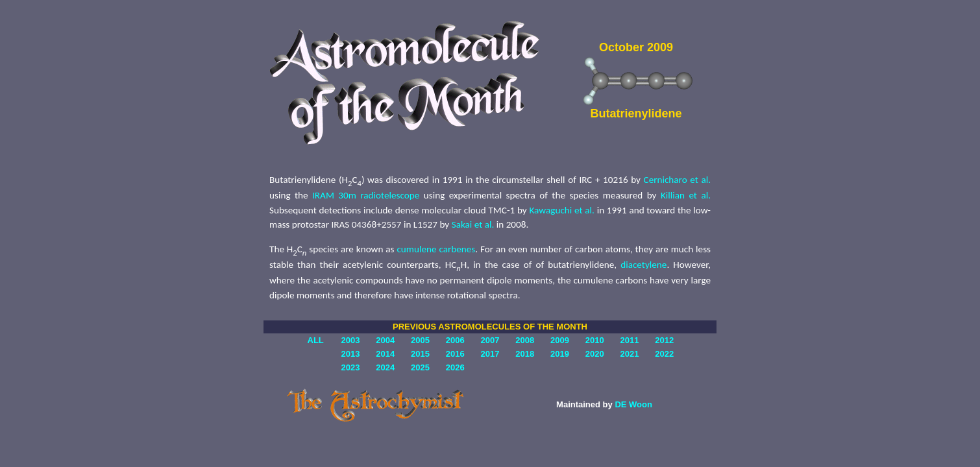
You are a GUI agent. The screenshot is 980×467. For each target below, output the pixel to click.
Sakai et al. (473, 224)
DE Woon (633, 404)
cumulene (416, 249)
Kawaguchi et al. (561, 210)
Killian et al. (686, 195)
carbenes (457, 249)
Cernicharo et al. (677, 180)
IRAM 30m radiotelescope (366, 195)
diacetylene (643, 265)
